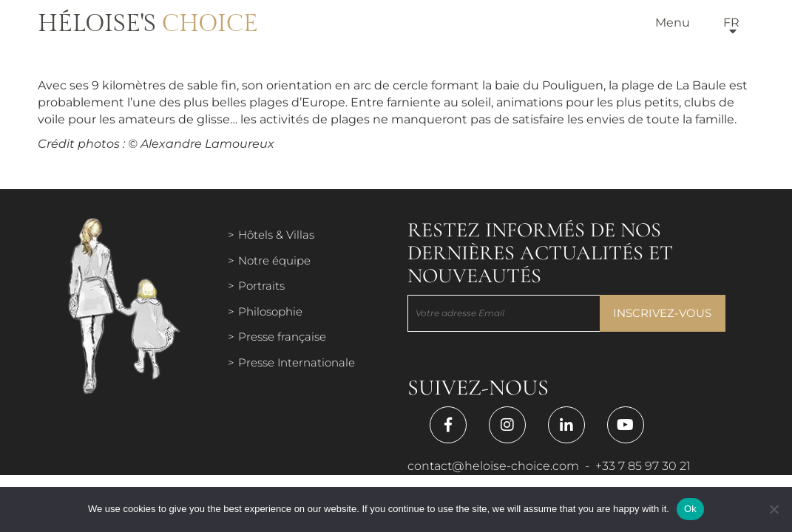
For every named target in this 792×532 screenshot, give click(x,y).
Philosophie (270, 311)
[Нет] (774, 509)
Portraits (261, 286)
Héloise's (148, 24)
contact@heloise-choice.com (493, 466)
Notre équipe (274, 260)
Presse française (282, 337)
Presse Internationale (297, 362)
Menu (673, 23)
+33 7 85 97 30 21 (643, 466)
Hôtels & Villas (276, 235)
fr (731, 23)
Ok (690, 509)
